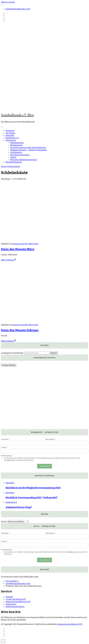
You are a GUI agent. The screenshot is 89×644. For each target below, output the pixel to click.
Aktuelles (10, 135)
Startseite (10, 131)
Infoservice (11, 140)
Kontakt (9, 597)
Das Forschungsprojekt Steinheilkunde (28, 148)
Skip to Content (8, 2)
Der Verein (10, 133)
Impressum (11, 604)
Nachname (51, 439)
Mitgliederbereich (14, 162)
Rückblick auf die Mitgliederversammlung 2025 (33, 488)
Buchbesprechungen (20, 155)
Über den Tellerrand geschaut (24, 160)
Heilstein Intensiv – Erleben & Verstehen (29, 150)
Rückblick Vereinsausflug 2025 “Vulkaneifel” (32, 498)
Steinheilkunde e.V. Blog (17, 115)
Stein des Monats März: (18, 249)
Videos (13, 157)
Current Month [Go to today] (9, 365)
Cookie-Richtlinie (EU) (16, 599)
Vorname (5, 439)
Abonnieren (44, 466)
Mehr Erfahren (8, 260)
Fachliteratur (16, 152)
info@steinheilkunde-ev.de (18, 9)
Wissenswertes (17, 143)
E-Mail (4, 447)
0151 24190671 (12, 581)
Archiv (4, 522)
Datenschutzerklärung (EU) (18, 602)
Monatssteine (16, 145)
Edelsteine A (11, 502)
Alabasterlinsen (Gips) (19, 507)
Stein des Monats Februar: (20, 330)
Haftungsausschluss (15, 607)
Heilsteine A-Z (12, 138)
